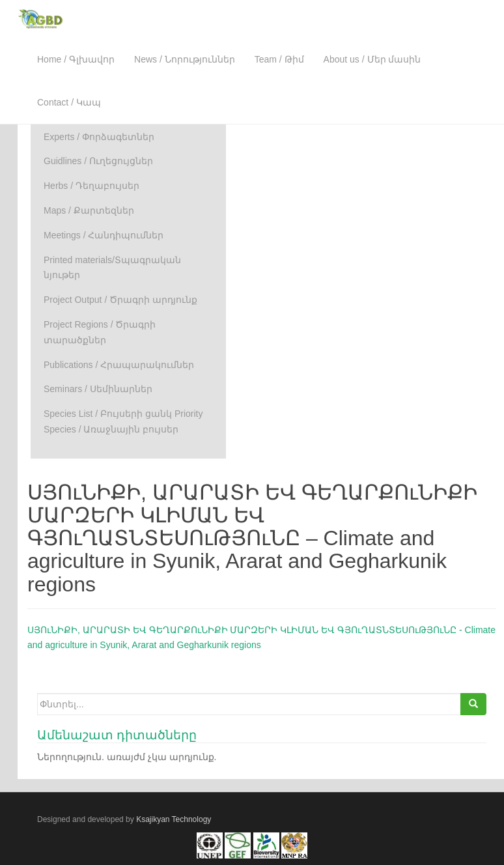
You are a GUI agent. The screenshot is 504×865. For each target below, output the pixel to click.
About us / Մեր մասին (372, 59)
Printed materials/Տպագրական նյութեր (112, 268)
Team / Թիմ (279, 59)
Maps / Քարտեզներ (89, 210)
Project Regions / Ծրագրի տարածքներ (100, 332)
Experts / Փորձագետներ (99, 137)
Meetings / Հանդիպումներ (104, 235)
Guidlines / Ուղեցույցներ (98, 161)
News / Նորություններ (185, 59)
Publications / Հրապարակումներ (119, 365)
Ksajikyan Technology (174, 819)
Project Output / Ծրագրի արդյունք (120, 300)
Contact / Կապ (69, 102)
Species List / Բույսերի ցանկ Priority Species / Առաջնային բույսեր (123, 421)
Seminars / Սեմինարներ (98, 389)
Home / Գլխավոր (76, 59)
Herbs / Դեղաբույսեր (91, 186)
